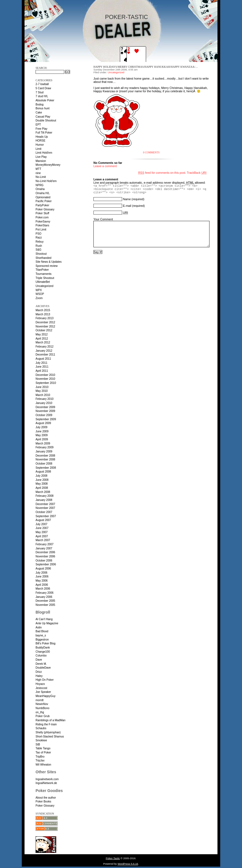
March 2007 (43, 540)
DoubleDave (43, 668)
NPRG (40, 185)
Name (127, 199)
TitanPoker (42, 270)
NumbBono (42, 708)
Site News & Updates (49, 262)
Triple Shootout (45, 278)
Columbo (41, 656)
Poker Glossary (45, 209)
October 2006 (44, 561)
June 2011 (42, 367)
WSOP (40, 294)
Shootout (41, 254)
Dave (39, 660)
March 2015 (43, 310)
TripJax (40, 760)
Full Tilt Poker (44, 133)
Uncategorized (44, 286)
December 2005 (45, 601)
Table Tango (43, 748)
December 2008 (45, 456)
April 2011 (42, 371)
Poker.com (42, 217)
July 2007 (41, 524)
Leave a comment (105, 166)
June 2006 (42, 577)
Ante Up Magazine (47, 623)
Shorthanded (43, 258)
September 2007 (46, 516)
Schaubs (41, 728)
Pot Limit (41, 230)
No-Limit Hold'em (46, 181)
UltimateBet (43, 282)
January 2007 (44, 548)
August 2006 (43, 569)
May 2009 (42, 435)
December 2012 (45, 322)
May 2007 (42, 532)
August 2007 (43, 520)
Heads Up (42, 137)
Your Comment (103, 219)
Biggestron (42, 640)
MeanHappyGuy (45, 696)
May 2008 (42, 484)
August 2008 (43, 472)
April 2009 (42, 439)
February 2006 (45, 593)
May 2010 (42, 391)
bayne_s (41, 635)
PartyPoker (42, 205)
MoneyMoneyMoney (48, 165)
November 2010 (45, 379)
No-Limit (41, 177)
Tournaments (44, 274)
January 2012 (44, 351)
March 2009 (43, 444)
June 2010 (42, 387)
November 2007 (45, 508)
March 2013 (43, 314)
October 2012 (44, 330)
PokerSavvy (43, 222)
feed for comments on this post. (162, 173)
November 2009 (45, 411)
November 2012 (45, 326)
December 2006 (45, 552)
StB (38, 744)
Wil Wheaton (43, 765)
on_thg (40, 712)
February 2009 (45, 447)
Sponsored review (47, 266)
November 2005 (45, 605)
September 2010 (46, 383)
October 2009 (44, 415)
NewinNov (42, 704)
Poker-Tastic (127, 17)
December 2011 (45, 355)
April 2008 (42, 488)
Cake (39, 112)
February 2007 (45, 544)
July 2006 (41, 573)
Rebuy (40, 242)
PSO (38, 234)
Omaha (40, 189)
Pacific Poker (44, 201)
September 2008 (46, 468)
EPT (38, 125)
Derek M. (41, 664)
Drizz (39, 672)
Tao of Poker (43, 752)
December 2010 (45, 375)
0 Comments (151, 153)
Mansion (41, 161)
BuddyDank (43, 648)
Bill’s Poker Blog (45, 643)
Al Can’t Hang (44, 619)
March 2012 (43, 342)
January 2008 (44, 500)
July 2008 (41, 476)
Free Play (41, 129)
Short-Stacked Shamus (50, 737)
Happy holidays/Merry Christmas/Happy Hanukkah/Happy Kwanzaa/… (146, 67)
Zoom (39, 298)
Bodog (40, 105)
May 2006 (42, 581)
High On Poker (45, 680)
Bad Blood (42, 631)
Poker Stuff (42, 213)
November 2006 (45, 556)
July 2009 (41, 427)
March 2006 (43, 589)
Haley (39, 676)
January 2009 (44, 451)
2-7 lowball (42, 84)
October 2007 (44, 512)
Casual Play (43, 117)
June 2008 (42, 480)
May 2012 (42, 334)
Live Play (41, 157)
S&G (38, 250)
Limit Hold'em (44, 153)
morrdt (40, 700)
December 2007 (45, 504)
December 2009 (45, 407)
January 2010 (44, 403)
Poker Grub (43, 716)
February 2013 (45, 318)
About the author (46, 798)
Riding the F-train (46, 724)
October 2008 (44, 464)
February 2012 (45, 347)
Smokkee (41, 740)
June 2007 (42, 528)
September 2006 (46, 564)
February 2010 (45, 399)
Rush (39, 246)
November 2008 (45, 459)
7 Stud (40, 92)
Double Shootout (46, 120)
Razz (39, 238)
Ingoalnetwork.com (47, 779)
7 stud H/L (42, 96)
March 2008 (43, 492)
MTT (38, 169)
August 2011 (43, 359)
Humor (40, 145)
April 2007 (42, 536)
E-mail (127, 206)
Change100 (43, 652)
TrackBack (197, 173)
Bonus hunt (43, 108)
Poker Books (43, 801)
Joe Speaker (43, 692)
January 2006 (44, 597)
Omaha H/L (43, 193)
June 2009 (42, 431)
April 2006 (42, 585)
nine (38, 173)
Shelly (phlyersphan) (48, 732)
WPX (39, 290)
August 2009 (43, 423)
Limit (38, 149)
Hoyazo (40, 684)
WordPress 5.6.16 (128, 864)
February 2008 (45, 496)
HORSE (41, 141)
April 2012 (42, 339)
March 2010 (43, 395)
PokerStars (42, 225)
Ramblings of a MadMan (50, 720)
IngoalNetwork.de (46, 783)
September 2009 (46, 419)
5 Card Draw (43, 88)
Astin (39, 627)
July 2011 (41, 363)
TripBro (40, 757)
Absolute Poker (45, 100)
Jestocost (41, 688)
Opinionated (43, 197)
